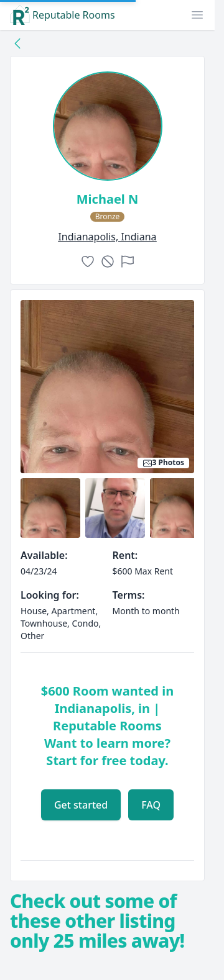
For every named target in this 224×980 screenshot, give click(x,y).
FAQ (151, 805)
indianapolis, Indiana (107, 237)
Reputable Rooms (63, 15)
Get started (81, 805)
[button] (197, 15)
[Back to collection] (17, 43)
